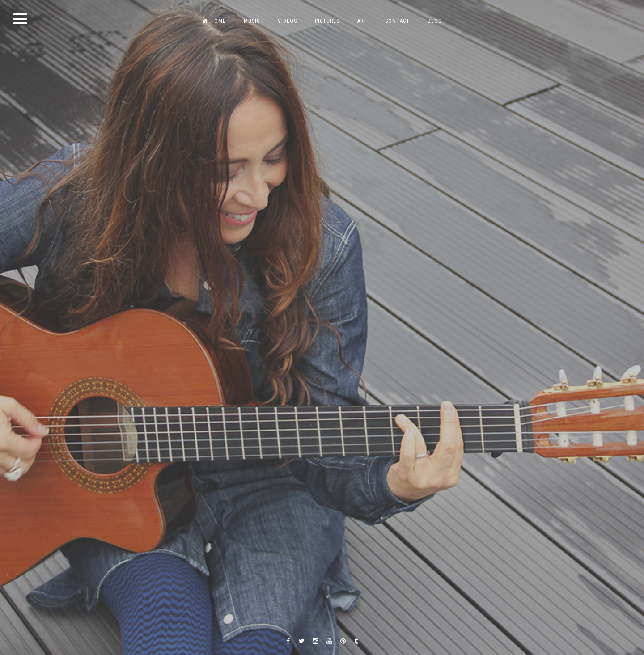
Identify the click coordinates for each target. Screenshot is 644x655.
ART (362, 21)
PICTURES (327, 21)
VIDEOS (287, 21)
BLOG (435, 21)
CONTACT (397, 21)
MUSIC (252, 21)
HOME (214, 21)
